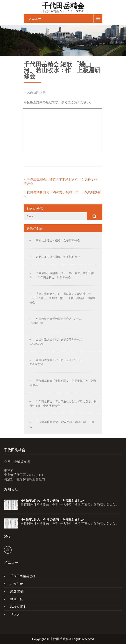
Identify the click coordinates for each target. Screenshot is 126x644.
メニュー (35, 18)
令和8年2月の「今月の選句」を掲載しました (52, 501)
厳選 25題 (17, 591)
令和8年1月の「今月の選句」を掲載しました (52, 519)
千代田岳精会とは (23, 576)
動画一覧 (17, 599)
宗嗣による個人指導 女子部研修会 (58, 257)
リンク (15, 614)
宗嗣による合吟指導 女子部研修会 (58, 240)
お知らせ (17, 583)
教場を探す (18, 607)
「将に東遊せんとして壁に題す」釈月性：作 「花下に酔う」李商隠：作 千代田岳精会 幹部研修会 (63, 298)
